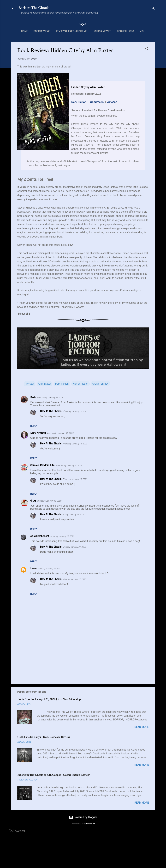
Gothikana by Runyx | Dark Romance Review (44, 737)
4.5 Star (30, 384)
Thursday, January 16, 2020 (75, 411)
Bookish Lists (125, 31)
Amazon (112, 102)
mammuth (91, 824)
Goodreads (97, 102)
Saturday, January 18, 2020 (62, 536)
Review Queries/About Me (71, 31)
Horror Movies (102, 31)
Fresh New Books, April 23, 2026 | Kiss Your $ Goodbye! (50, 699)
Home (24, 31)
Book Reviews (42, 31)
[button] (147, 49)
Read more (142, 727)
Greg (33, 501)
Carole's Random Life (42, 465)
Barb (33, 397)
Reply (34, 426)
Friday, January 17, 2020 (74, 515)
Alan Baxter (44, 384)
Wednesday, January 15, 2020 (50, 398)
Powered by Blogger (83, 817)
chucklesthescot (40, 536)
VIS (142, 31)
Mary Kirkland (38, 433)
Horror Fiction (80, 384)
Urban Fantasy (100, 384)
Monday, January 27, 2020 (74, 547)
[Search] (153, 9)
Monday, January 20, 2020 (49, 569)
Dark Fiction (79, 102)
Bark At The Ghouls (34, 8)
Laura (33, 568)
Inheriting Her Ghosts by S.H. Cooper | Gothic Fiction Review (53, 775)
